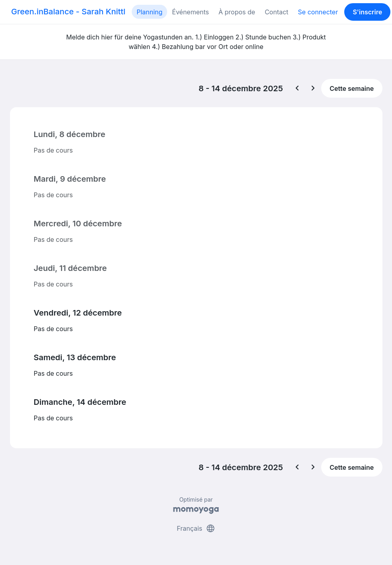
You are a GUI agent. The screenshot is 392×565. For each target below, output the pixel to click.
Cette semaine (352, 88)
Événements (190, 12)
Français (196, 528)
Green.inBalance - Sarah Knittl (68, 12)
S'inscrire (367, 12)
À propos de (237, 12)
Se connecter (318, 12)
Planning (149, 12)
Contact (276, 12)
